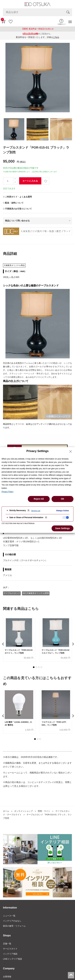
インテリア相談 (10, 954)
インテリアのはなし (12, 921)
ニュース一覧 (9, 916)
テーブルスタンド (12, 593)
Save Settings (63, 528)
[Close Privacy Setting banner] (71, 452)
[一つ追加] (15, 179)
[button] (34, 667)
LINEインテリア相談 (12, 959)
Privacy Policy (8, 492)
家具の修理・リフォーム (14, 926)
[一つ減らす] (15, 183)
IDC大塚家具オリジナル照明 (36, 593)
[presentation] (3, 644)
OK (63, 499)
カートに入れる (30, 181)
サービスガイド (10, 949)
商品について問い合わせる (17, 221)
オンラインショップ (23, 811)
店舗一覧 (7, 944)
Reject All (39, 499)
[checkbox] (66, 517)
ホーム (6, 811)
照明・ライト (44, 811)
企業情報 (7, 977)
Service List (36, 511)
